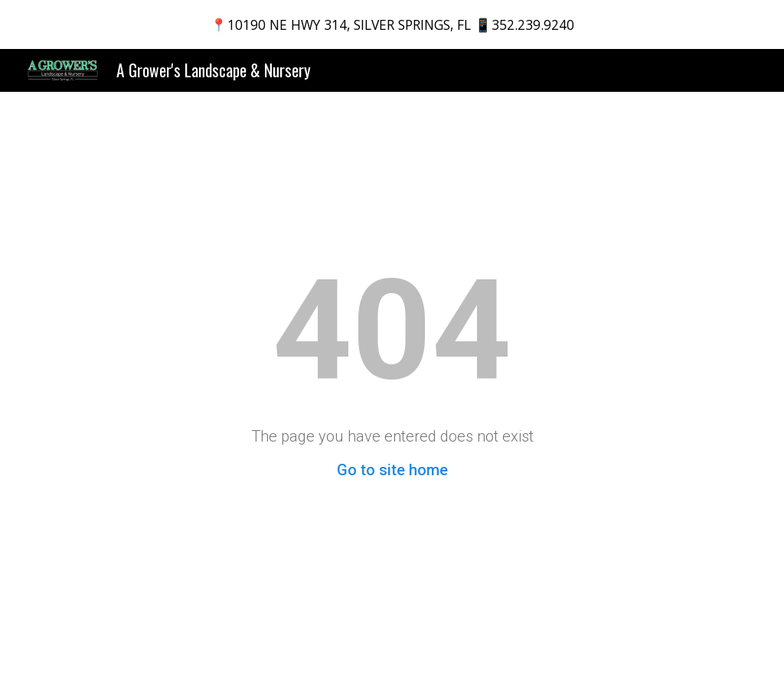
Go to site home (392, 470)
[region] (392, 24)
